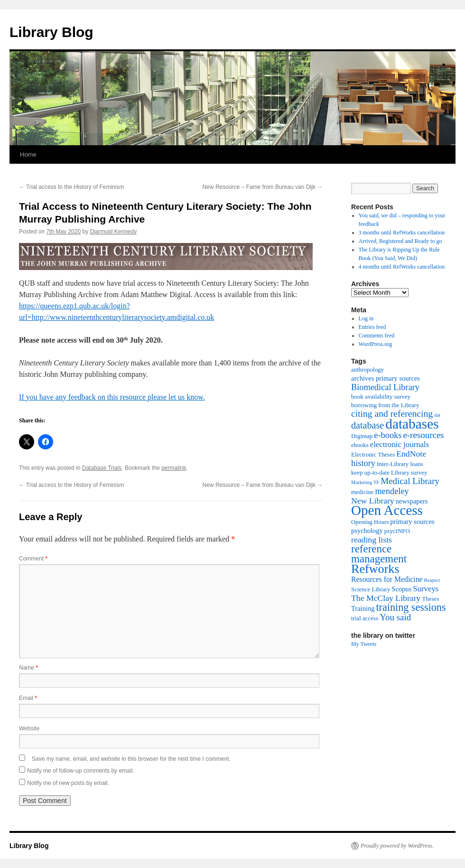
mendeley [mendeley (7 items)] (392, 491)
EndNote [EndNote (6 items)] (411, 454)
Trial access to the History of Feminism (71, 187)
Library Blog (51, 32)
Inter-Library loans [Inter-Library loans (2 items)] (400, 464)
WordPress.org (375, 344)
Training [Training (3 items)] (363, 608)
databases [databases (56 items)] (412, 424)
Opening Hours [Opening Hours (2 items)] (370, 522)
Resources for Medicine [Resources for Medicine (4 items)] (387, 579)
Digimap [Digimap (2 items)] (362, 436)
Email (28, 698)
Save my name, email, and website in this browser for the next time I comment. (131, 759)
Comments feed (377, 336)
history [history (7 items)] (363, 463)
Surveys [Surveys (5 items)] (426, 589)
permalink (174, 468)
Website (29, 728)
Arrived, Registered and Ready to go (400, 241)
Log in (366, 318)
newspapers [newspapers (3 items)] (412, 501)
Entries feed (372, 327)
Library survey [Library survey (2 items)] (409, 472)
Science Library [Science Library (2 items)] (371, 589)
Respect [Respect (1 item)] (432, 580)
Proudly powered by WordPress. (397, 846)
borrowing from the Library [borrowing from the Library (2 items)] (385, 405)
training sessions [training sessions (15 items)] (411, 607)
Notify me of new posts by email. (68, 783)
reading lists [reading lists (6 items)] (372, 540)
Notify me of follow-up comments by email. (80, 771)
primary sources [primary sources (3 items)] (413, 522)
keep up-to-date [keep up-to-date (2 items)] (370, 472)
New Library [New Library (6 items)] (373, 501)
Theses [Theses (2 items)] (430, 599)
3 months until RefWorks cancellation (402, 233)
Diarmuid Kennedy (113, 232)
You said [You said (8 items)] (395, 617)
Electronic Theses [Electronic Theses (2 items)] (373, 454)
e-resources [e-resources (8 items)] (423, 435)
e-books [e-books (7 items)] (388, 435)
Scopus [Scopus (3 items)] (401, 589)
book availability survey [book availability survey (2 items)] (381, 397)
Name (28, 668)
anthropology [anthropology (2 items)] (367, 369)
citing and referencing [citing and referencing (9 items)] (392, 414)
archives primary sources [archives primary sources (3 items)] (386, 378)
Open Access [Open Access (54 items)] (387, 510)
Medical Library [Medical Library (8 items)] (410, 481)
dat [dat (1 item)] (437, 415)
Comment (33, 559)
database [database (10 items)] (367, 425)
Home (28, 154)
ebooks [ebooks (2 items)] (360, 445)
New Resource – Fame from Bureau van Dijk (263, 187)
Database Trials (102, 468)
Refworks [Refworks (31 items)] (375, 569)
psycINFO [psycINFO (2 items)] (397, 531)
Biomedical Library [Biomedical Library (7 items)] (385, 387)
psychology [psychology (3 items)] (367, 531)
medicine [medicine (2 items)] (362, 492)
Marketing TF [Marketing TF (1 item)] (365, 482)
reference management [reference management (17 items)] (379, 554)
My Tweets (364, 644)
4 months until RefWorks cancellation (402, 267)
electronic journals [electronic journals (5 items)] (400, 444)
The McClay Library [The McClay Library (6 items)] (386, 598)
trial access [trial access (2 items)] (365, 618)
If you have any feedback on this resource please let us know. (112, 397)
